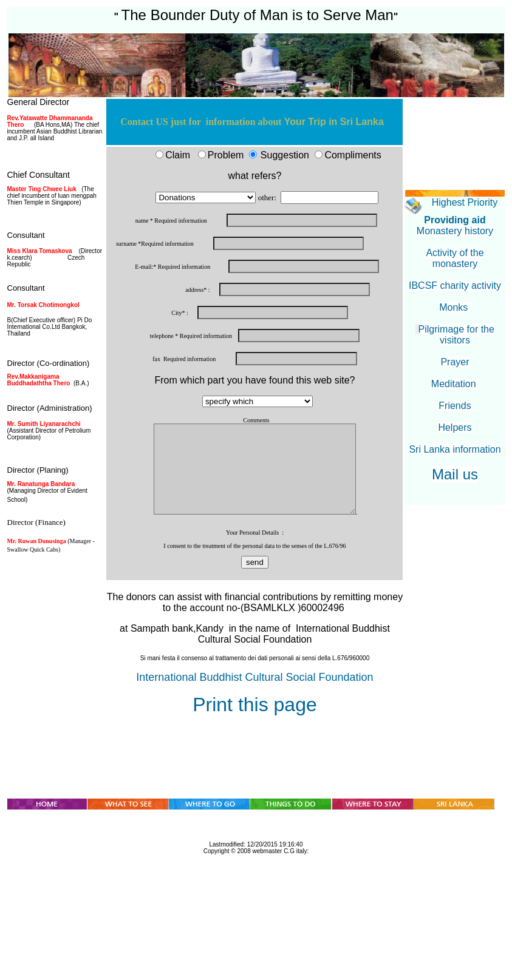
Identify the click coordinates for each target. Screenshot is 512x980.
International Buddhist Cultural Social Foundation (254, 677)
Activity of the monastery (455, 258)
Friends (455, 406)
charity (455, 286)
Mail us (455, 474)
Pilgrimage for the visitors (456, 335)
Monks (455, 307)
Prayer (455, 362)
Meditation (455, 384)
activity (486, 286)
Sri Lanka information (455, 449)
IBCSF (423, 286)
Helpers (455, 427)
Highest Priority (465, 202)
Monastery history (455, 231)
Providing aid (455, 220)
